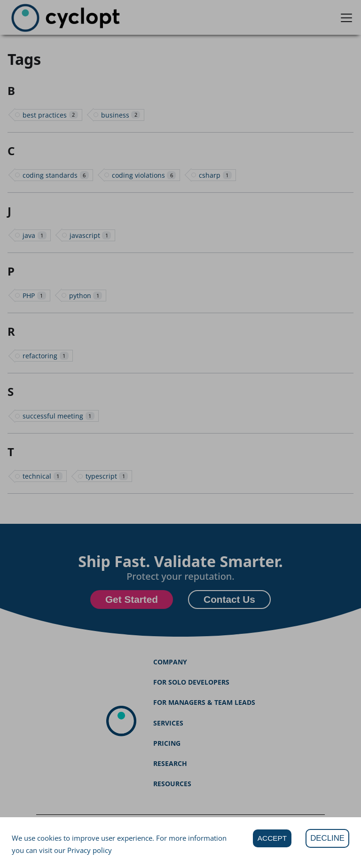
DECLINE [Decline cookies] (327, 838)
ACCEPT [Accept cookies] (272, 838)
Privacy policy (90, 850)
